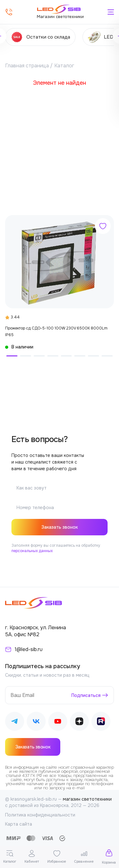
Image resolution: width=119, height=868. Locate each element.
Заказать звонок (60, 527)
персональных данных (32, 551)
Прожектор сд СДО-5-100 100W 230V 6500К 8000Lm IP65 (56, 331)
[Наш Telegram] (15, 722)
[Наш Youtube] (58, 722)
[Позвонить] (9, 12)
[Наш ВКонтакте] (36, 722)
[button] (12, 356)
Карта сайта (19, 824)
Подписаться (86, 695)
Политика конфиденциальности (40, 815)
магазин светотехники (87, 799)
